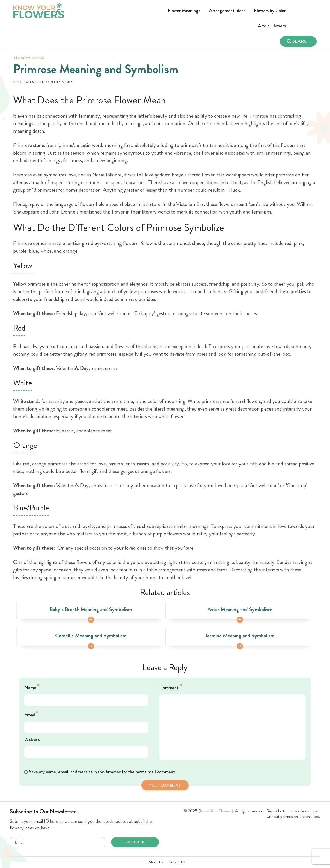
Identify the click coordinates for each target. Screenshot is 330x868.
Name (32, 687)
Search (302, 41)
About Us (156, 862)
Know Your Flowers (216, 811)
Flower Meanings (184, 11)
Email (31, 714)
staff (18, 82)
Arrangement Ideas (227, 11)
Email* (58, 842)
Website (32, 740)
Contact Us (176, 862)
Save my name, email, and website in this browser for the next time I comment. (103, 772)
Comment (171, 687)
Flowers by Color (270, 11)
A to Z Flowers (272, 26)
